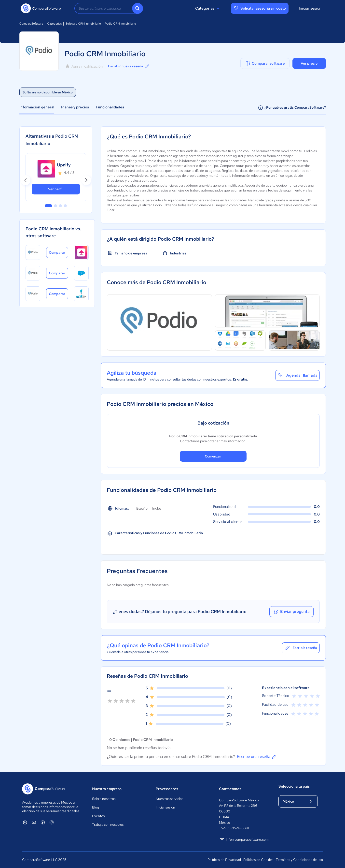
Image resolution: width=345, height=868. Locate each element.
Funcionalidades (110, 107)
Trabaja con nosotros (108, 824)
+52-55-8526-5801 (234, 828)
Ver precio (309, 63)
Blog (96, 807)
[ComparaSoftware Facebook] (43, 822)
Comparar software (265, 63)
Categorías (208, 8)
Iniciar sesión (310, 8)
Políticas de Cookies (258, 860)
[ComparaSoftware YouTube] (34, 822)
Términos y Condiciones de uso (299, 860)
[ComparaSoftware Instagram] (52, 822)
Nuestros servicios (169, 799)
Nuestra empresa (107, 789)
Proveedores (167, 789)
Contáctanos (230, 789)
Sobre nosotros (104, 799)
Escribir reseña (301, 648)
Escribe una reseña (257, 757)
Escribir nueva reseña (129, 66)
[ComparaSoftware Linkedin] (25, 822)
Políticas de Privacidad (224, 860)
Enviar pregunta (291, 612)
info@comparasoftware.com (244, 840)
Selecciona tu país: (295, 786)
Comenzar (213, 456)
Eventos (98, 816)
